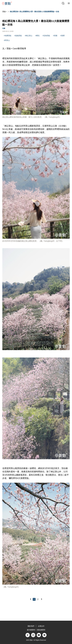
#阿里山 (7, 40)
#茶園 (55, 36)
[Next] (41, 599)
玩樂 (4, 28)
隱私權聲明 (41, 630)
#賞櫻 (62, 36)
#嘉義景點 (18, 36)
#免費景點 (8, 36)
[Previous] (31, 599)
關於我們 (31, 626)
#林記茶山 (29, 36)
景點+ (4, 12)
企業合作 (41, 626)
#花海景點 (46, 36)
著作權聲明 (31, 630)
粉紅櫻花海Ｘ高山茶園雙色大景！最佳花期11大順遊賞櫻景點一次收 (34, 12)
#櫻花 (37, 36)
